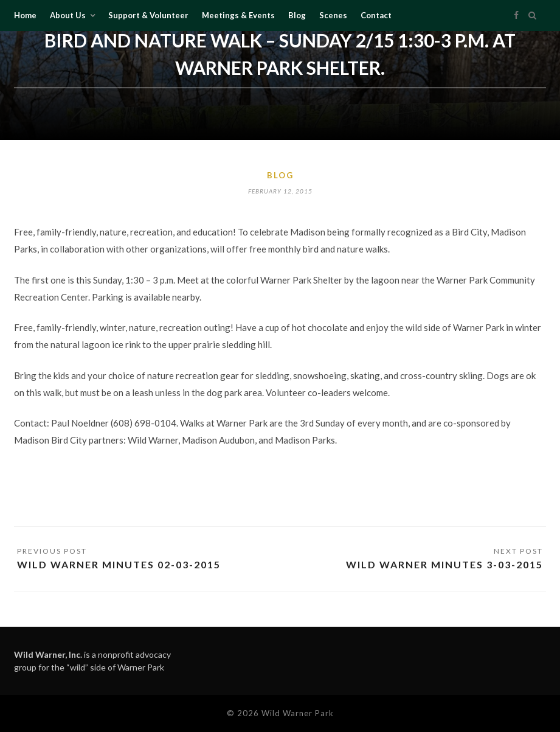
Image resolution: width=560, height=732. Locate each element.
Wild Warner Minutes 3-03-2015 (444, 564)
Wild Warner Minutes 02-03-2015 (119, 564)
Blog (297, 15)
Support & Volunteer (148, 15)
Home (25, 15)
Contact (376, 15)
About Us (68, 15)
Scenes (333, 15)
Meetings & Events (238, 15)
